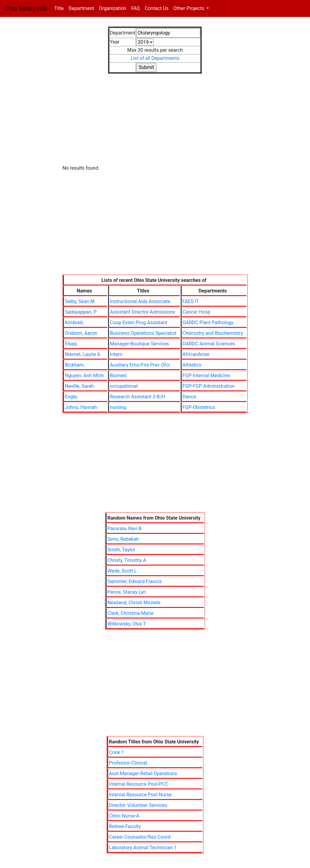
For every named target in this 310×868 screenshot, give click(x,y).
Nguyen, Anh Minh (84, 375)
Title (60, 8)
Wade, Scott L (122, 571)
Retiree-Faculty (125, 826)
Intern (116, 354)
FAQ (135, 8)
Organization (113, 8)
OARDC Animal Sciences (209, 344)
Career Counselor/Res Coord (140, 837)
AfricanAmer (196, 354)
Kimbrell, (74, 323)
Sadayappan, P (81, 312)
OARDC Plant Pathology (208, 323)
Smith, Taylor (121, 550)
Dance (189, 397)
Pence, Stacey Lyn (127, 592)
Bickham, (75, 365)
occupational (124, 386)
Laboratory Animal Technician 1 (143, 848)
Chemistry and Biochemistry (213, 333)
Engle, (71, 397)
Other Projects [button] (190, 8)
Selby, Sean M (80, 301)
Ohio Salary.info (26, 8)
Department (81, 8)
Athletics (192, 365)
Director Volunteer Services (138, 805)
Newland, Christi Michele (134, 603)
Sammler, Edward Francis (135, 581)
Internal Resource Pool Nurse (140, 795)
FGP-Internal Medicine (206, 375)
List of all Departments (155, 58)
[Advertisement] (155, 123)
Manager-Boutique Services (139, 344)
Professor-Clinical (128, 763)
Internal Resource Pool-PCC (139, 784)
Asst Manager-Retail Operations (143, 773)
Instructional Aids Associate (140, 301)
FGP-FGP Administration (209, 386)
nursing (118, 407)
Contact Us (157, 8)
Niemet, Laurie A (82, 354)
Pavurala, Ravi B (125, 529)
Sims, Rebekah (123, 539)
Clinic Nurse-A (124, 816)
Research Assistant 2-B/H (138, 397)
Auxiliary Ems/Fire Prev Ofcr (140, 365)
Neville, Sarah (79, 386)
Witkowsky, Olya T (127, 624)
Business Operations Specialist (143, 333)
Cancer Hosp (196, 312)
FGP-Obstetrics (199, 407)
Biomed (118, 375)
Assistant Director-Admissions (143, 312)
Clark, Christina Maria (130, 613)
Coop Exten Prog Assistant (139, 323)
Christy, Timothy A (127, 560)
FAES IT (191, 301)
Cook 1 (117, 752)
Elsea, (71, 344)
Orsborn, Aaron (81, 333)
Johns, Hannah (81, 407)
